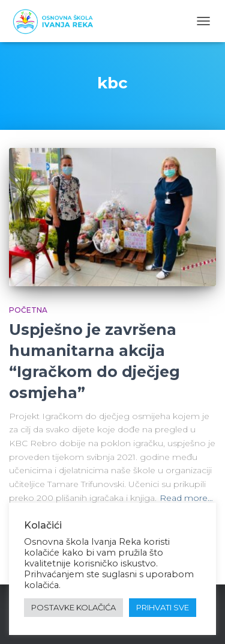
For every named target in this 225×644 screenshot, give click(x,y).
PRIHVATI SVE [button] (163, 607)
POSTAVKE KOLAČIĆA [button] (73, 607)
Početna (28, 310)
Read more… (186, 498)
